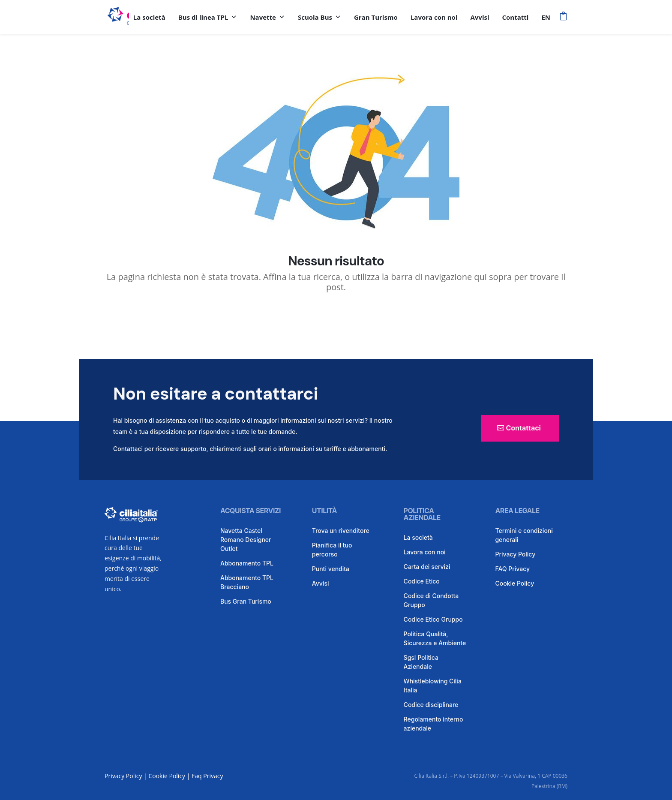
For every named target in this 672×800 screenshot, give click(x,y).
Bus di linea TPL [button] (208, 17)
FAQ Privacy (512, 569)
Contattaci (523, 428)
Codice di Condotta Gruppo (431, 600)
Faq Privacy (207, 776)
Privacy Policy (515, 554)
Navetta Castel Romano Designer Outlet (246, 540)
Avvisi (480, 17)
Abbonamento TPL (247, 563)
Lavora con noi (434, 17)
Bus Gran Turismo (246, 601)
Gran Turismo (376, 17)
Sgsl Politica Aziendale (421, 662)
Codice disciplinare (431, 705)
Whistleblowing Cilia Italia (433, 686)
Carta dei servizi (427, 567)
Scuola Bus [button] (319, 17)
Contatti (516, 17)
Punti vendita (331, 569)
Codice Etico (422, 581)
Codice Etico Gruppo (433, 619)
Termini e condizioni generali (524, 535)
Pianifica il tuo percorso (332, 550)
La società (149, 17)
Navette (267, 17)
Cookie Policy (514, 583)
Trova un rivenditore (341, 531)
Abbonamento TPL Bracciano (247, 582)
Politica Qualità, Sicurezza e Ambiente (435, 638)
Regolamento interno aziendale (433, 724)
